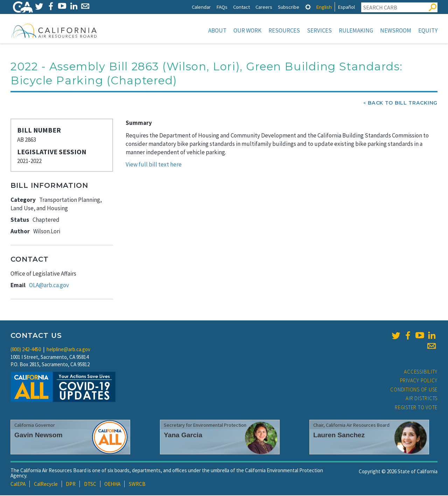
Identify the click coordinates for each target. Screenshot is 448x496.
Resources (284, 30)
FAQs (222, 7)
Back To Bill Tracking (403, 104)
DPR (71, 485)
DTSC (90, 485)
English (324, 7)
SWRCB (137, 485)
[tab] (308, 7)
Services (319, 30)
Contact (241, 7)
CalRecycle (46, 485)
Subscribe (289, 7)
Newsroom (396, 30)
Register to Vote (416, 408)
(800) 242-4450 (26, 350)
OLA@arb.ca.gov (49, 286)
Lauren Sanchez (339, 436)
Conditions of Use (414, 390)
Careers (264, 7)
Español (346, 7)
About (217, 30)
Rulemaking (356, 30)
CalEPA (18, 485)
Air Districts (422, 399)
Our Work (247, 30)
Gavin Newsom (38, 436)
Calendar (201, 7)
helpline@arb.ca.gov (68, 350)
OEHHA (112, 485)
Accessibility (421, 372)
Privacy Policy (419, 381)
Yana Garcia (183, 436)
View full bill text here (154, 165)
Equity (428, 30)
